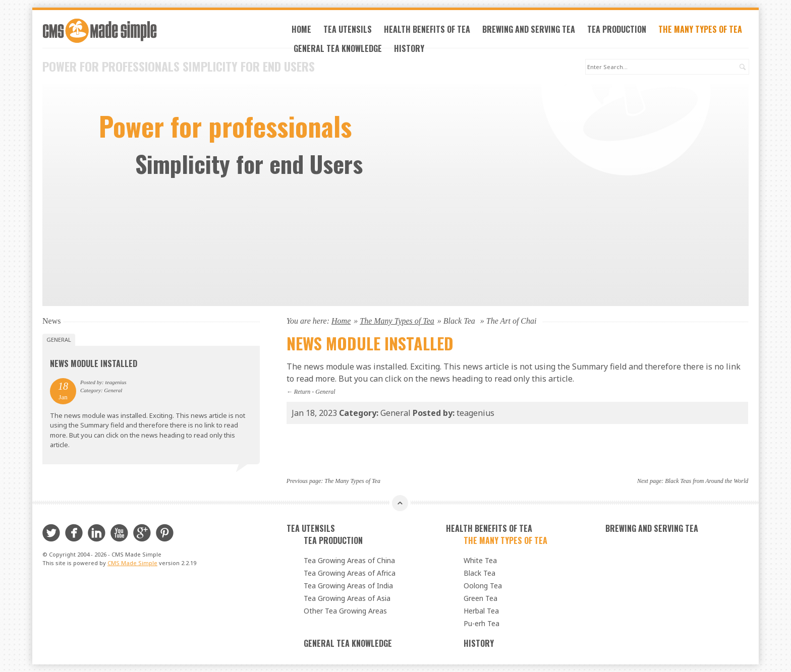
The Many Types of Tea (700, 29)
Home (301, 29)
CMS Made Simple (132, 563)
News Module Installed (94, 363)
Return (302, 392)
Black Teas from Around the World (707, 481)
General (325, 392)
